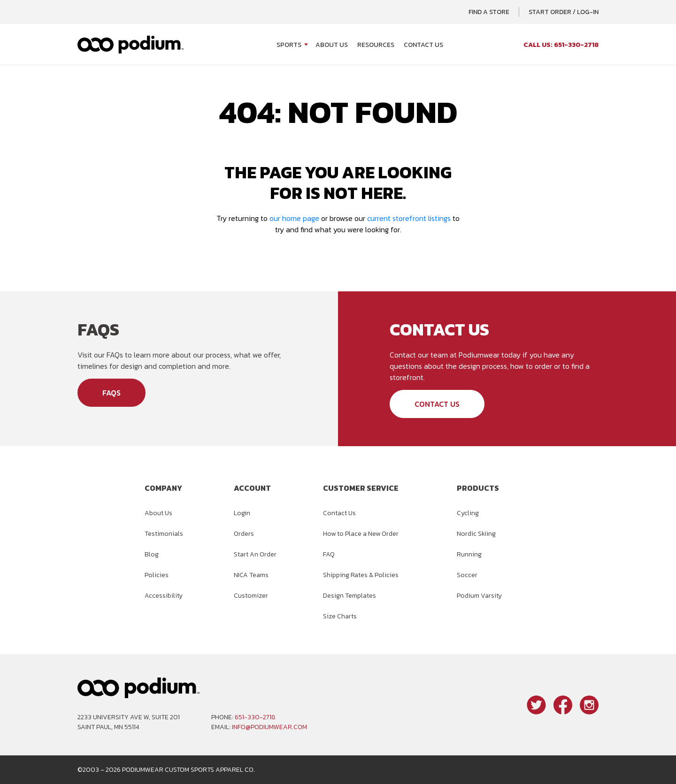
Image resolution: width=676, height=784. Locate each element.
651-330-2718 (255, 717)
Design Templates (350, 596)
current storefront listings (409, 218)
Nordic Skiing (476, 534)
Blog (152, 554)
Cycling (468, 513)
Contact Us (423, 45)
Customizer (251, 596)
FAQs (111, 393)
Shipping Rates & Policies (361, 575)
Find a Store (489, 12)
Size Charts (340, 616)
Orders (244, 534)
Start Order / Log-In (564, 12)
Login (242, 513)
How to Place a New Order (361, 534)
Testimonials (164, 534)
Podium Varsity (479, 596)
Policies (157, 575)
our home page (294, 218)
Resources (376, 45)
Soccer (467, 575)
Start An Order (255, 554)
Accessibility (164, 596)
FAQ (329, 554)
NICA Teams (251, 575)
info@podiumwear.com (269, 727)
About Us (332, 45)
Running (469, 554)
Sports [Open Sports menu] (289, 45)
